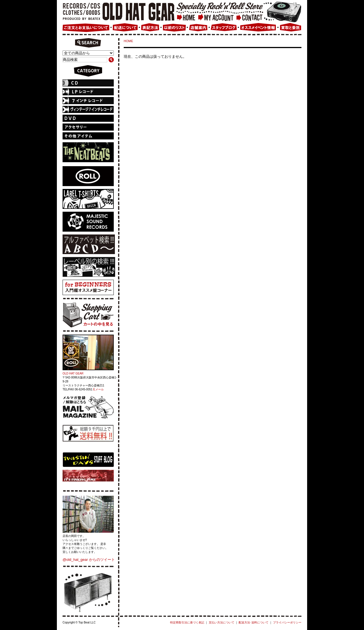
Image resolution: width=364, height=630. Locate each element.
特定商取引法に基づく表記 (187, 622)
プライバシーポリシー (287, 622)
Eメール (99, 389)
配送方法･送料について (254, 622)
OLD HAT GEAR (73, 373)
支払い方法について (222, 622)
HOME (128, 41)
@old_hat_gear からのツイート (89, 560)
